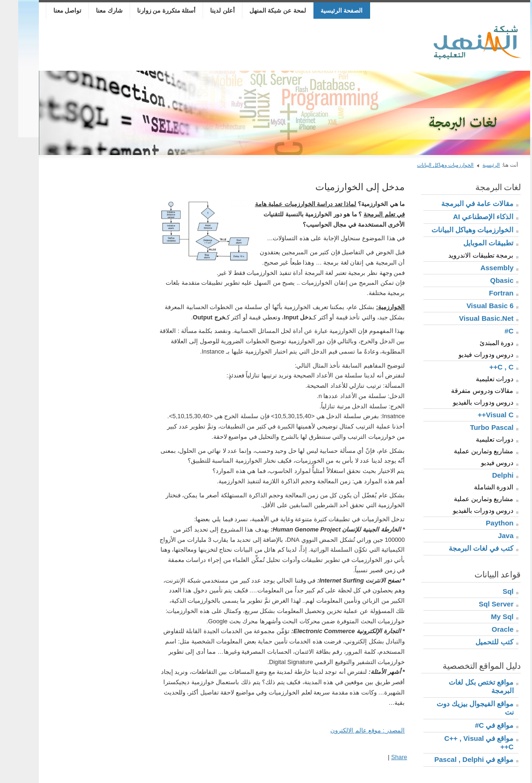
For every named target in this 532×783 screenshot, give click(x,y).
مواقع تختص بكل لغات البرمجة (463, 686)
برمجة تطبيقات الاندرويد (463, 255)
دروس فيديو (479, 463)
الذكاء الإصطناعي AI (465, 217)
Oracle (485, 629)
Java (487, 536)
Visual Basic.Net (468, 318)
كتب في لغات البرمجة (463, 548)
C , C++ (483, 367)
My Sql (484, 617)
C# (491, 331)
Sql (490, 591)
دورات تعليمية (477, 379)
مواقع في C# (476, 725)
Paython (481, 523)
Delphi (485, 475)
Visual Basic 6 (472, 306)
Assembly (479, 268)
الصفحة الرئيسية (324, 11)
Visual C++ (477, 415)
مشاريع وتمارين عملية (466, 451)
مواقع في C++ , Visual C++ (460, 742)
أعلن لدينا (204, 11)
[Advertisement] (195, 45)
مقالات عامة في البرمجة (459, 203)
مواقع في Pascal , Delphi (455, 759)
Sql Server (478, 604)
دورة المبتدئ (478, 343)
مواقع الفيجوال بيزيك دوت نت (457, 708)
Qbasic (483, 280)
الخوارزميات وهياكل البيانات (427, 165)
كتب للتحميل (476, 642)
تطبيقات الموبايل (470, 243)
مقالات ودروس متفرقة (464, 391)
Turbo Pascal (473, 427)
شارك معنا (91, 11)
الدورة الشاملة (476, 487)
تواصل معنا (49, 11)
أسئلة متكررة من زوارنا (148, 11)
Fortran (483, 293)
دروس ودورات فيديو (468, 355)
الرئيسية (473, 165)
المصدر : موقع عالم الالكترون (349, 730)
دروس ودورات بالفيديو (465, 402)
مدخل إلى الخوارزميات (342, 187)
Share (381, 757)
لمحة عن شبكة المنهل (259, 11)
